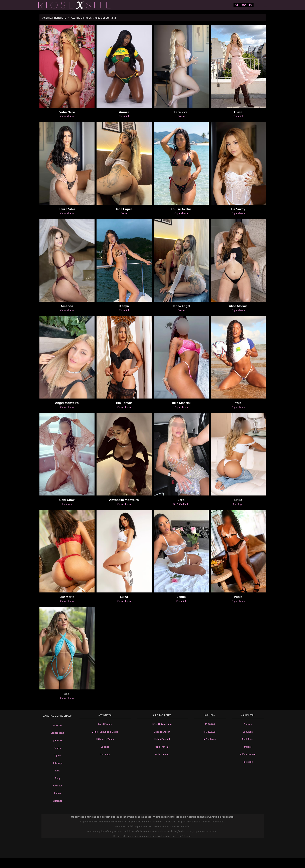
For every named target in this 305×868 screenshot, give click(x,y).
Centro (57, 748)
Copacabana (57, 733)
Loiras (57, 793)
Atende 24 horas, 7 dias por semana (93, 18)
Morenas (57, 801)
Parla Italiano (162, 754)
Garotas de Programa (57, 716)
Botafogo (57, 763)
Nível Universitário (162, 724)
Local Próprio (105, 724)
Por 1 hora (210, 715)
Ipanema (57, 740)
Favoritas (57, 786)
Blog (57, 778)
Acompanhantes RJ (54, 18)
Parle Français (162, 747)
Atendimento (105, 715)
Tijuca (57, 755)
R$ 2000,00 (210, 732)
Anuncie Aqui (248, 715)
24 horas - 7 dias (105, 739)
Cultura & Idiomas (162, 715)
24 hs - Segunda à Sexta (105, 732)
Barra (57, 771)
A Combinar (210, 739)
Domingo (105, 754)
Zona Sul (57, 725)
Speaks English (162, 732)
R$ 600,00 (210, 724)
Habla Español (162, 739)
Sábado (105, 747)
